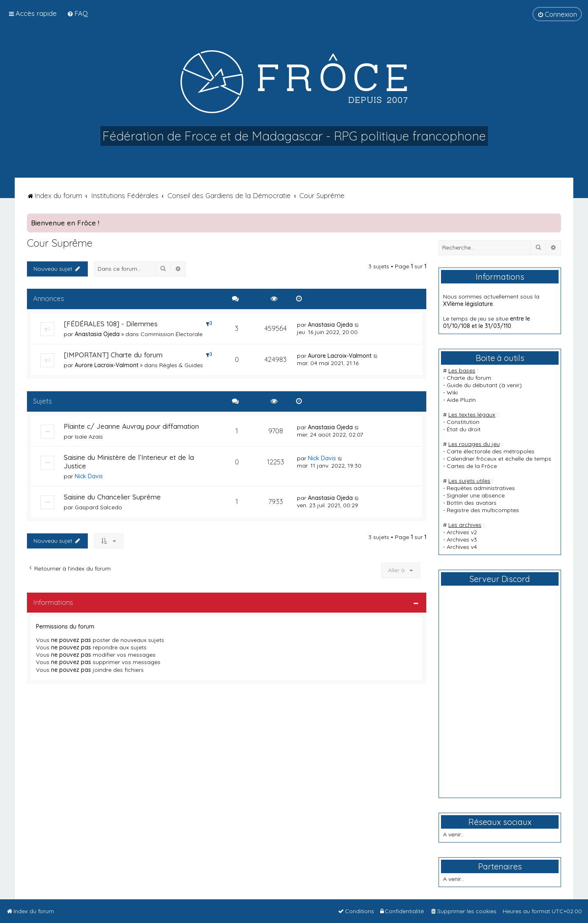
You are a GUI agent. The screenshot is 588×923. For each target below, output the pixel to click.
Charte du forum (469, 378)
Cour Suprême (60, 243)
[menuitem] (77, 13)
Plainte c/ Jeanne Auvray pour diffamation (131, 426)
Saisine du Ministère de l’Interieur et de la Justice (129, 461)
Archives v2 (462, 532)
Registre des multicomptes (483, 510)
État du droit (464, 429)
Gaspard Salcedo (98, 507)
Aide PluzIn (461, 400)
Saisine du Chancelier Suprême (112, 497)
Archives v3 (462, 540)
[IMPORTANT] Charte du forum (113, 355)
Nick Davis (89, 476)
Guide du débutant (472, 385)
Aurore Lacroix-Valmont (107, 365)
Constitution (463, 422)
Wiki (452, 392)
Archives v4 (462, 547)
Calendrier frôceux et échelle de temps (499, 459)
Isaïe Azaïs (89, 437)
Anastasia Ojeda (97, 334)
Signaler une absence (476, 495)
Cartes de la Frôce (472, 466)
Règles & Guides (181, 365)
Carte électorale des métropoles (491, 451)
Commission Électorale (171, 334)
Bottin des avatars (472, 503)
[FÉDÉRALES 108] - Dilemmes (111, 324)
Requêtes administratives (481, 488)
